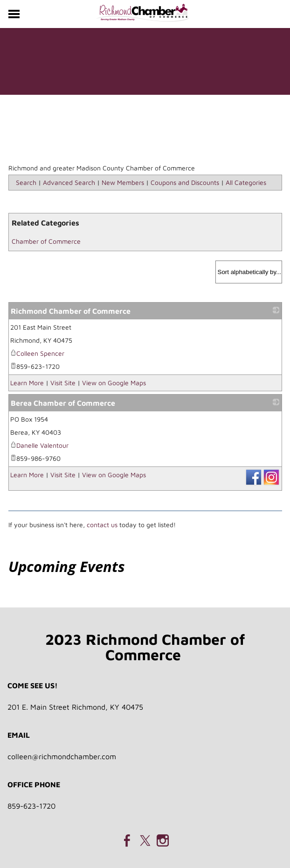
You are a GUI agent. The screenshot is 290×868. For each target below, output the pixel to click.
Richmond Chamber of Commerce (71, 311)
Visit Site (63, 383)
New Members (123, 182)
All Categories (246, 182)
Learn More (27, 383)
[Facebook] (127, 840)
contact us (102, 525)
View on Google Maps (114, 383)
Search (26, 182)
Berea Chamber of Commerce (63, 403)
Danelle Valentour (39, 445)
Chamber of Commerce (46, 241)
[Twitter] (145, 840)
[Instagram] (163, 840)
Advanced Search (69, 182)
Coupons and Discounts (185, 182)
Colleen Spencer (37, 353)
